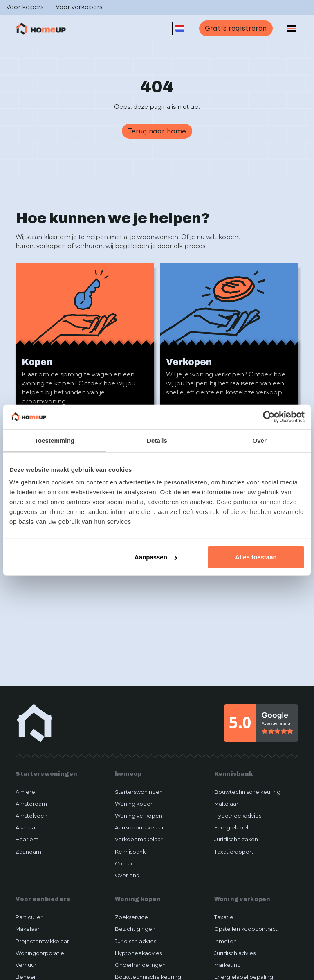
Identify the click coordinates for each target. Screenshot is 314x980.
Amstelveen (31, 816)
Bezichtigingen (135, 929)
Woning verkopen (139, 816)
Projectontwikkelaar (42, 941)
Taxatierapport (234, 852)
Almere (25, 792)
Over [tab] (259, 440)
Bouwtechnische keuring (247, 792)
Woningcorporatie (40, 953)
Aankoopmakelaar (139, 828)
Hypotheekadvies (238, 816)
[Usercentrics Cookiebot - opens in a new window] (269, 417)
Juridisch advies (136, 941)
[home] (41, 28)
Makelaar (226, 804)
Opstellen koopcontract (246, 929)
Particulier (29, 917)
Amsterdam (31, 804)
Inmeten (225, 941)
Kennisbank (130, 852)
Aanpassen (156, 557)
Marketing (228, 965)
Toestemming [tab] (55, 440)
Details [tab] (157, 440)
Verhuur (26, 965)
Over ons (127, 875)
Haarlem (27, 839)
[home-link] (35, 723)
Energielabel (231, 828)
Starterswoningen (139, 792)
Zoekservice (131, 917)
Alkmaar (26, 828)
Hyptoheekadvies (138, 953)
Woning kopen (134, 804)
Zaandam (28, 852)
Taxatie (224, 917)
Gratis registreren (236, 28)
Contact (126, 864)
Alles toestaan (256, 557)
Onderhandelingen (140, 965)
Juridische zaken (236, 839)
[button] (180, 28)
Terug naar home (157, 131)
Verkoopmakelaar (139, 839)
